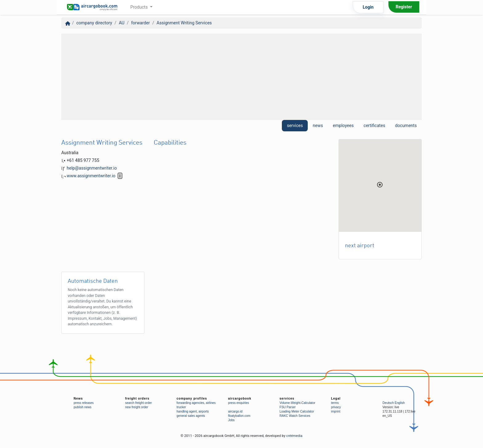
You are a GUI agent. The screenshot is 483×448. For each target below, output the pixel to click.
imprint (336, 411)
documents (406, 125)
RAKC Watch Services (295, 416)
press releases (84, 403)
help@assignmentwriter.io (92, 168)
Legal (336, 399)
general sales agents (191, 416)
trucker (181, 407)
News (78, 399)
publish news (83, 407)
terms (335, 403)
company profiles (192, 399)
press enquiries (238, 403)
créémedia (294, 436)
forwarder (141, 23)
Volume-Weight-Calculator (298, 403)
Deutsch (388, 403)
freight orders (137, 399)
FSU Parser (288, 407)
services (295, 125)
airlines (211, 403)
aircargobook (239, 399)
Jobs (231, 420)
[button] (380, 185)
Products (140, 7)
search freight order (138, 403)
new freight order (137, 407)
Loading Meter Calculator (297, 411)
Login (368, 7)
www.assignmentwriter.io (91, 176)
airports (203, 411)
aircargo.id (235, 411)
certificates (374, 125)
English (400, 403)
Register (404, 7)
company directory (94, 23)
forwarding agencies (190, 403)
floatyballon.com (239, 416)
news (318, 125)
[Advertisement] (241, 77)
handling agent (187, 411)
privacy (336, 407)
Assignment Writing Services (184, 23)
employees (343, 125)
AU (122, 23)
